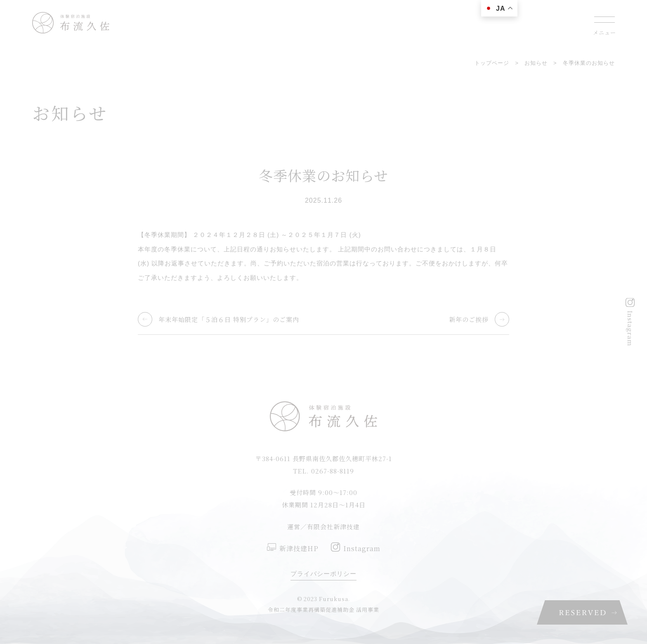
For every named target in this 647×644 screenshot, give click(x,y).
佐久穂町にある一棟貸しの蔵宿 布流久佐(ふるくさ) (71, 23)
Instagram (630, 328)
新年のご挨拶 (469, 319)
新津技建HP (299, 548)
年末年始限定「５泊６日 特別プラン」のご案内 (229, 319)
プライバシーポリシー (323, 574)
